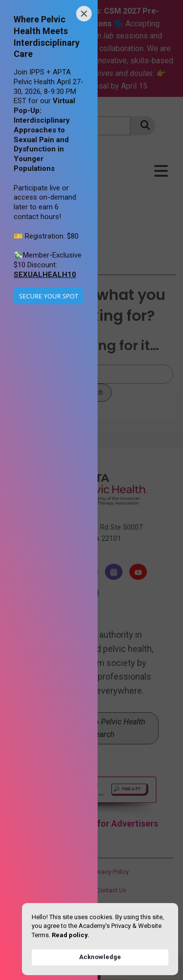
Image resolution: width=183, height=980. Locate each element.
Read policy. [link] (71, 935)
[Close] (84, 14)
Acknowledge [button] (100, 957)
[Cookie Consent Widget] (100, 939)
